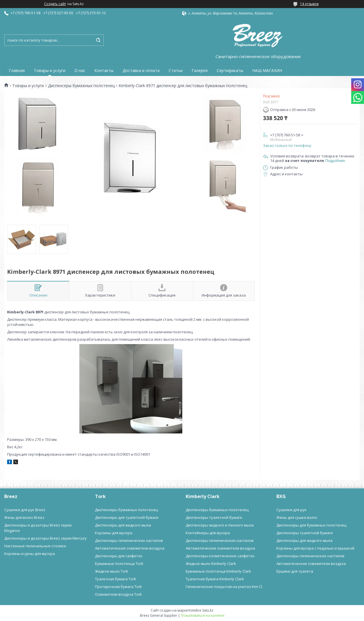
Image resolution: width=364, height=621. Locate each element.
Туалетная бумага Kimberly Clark (215, 579)
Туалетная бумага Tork (116, 579)
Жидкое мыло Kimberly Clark (211, 564)
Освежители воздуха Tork (118, 594)
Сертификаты (230, 70)
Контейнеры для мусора (208, 533)
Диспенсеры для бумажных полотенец (311, 525)
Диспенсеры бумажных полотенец (81, 86)
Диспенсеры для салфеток (119, 556)
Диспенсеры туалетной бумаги (214, 517)
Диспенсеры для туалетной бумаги (127, 517)
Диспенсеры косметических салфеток (220, 556)
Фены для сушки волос (297, 517)
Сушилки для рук (291, 510)
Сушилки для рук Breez (25, 510)
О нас (80, 70)
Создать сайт (55, 4)
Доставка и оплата (141, 70)
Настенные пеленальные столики (35, 546)
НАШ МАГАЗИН (267, 70)
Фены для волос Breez (24, 517)
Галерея (200, 70)
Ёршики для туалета (295, 571)
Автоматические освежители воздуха (130, 548)
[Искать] (98, 40)
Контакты (104, 70)
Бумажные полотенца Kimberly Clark (218, 571)
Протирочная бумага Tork (118, 587)
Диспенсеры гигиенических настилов (129, 540)
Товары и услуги (50, 70)
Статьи (176, 70)
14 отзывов (309, 4)
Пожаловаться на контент (203, 615)
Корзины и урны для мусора (30, 554)
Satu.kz (208, 610)
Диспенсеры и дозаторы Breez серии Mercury (45, 538)
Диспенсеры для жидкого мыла (123, 525)
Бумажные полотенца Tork (119, 564)
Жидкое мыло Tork (112, 571)
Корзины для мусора (114, 533)
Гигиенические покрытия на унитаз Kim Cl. (224, 587)
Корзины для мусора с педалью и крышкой (315, 548)
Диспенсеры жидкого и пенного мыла (220, 525)
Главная (17, 70)
